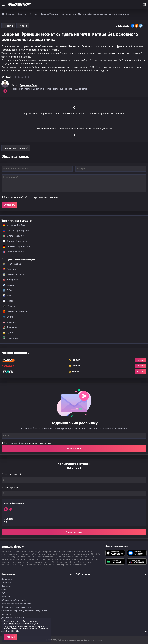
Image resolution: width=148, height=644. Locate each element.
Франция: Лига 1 (12, 252)
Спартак (9, 322)
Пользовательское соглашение (17, 607)
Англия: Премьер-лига (15, 241)
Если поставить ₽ (11, 474)
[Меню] (3, 4)
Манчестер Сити (13, 274)
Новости (8, 26)
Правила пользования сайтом (16, 604)
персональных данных (45, 197)
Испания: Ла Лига (14, 225)
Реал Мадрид (12, 264)
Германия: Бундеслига (15, 246)
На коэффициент (11, 488)
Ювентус (9, 306)
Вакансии (6, 586)
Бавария (9, 285)
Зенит (8, 317)
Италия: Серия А (12, 236)
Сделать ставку (74, 532)
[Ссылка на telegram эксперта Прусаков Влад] (5, 91)
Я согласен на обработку (31, 197)
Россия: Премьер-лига (15, 231)
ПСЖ (7, 290)
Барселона (10, 269)
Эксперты (6, 614)
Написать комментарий (16, 148)
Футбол (23, 26)
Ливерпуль (10, 280)
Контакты (6, 583)
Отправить (9, 205)
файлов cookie (11, 631)
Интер (8, 301)
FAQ (3, 593)
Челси (8, 296)
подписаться (74, 448)
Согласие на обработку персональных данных (24, 611)
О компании (7, 579)
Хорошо (11, 637)
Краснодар (10, 338)
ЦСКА (8, 333)
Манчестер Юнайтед (15, 311)
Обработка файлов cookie (14, 600)
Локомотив (11, 327)
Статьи (5, 590)
